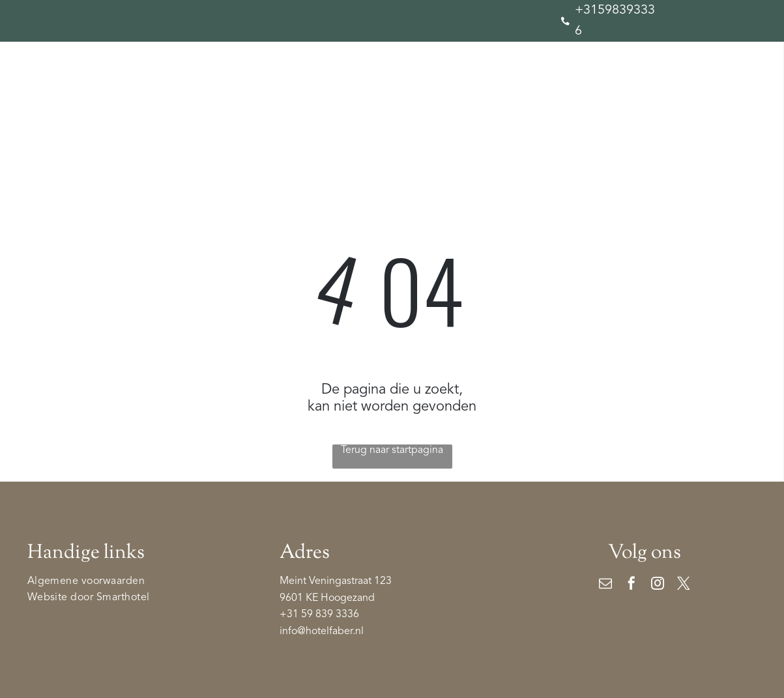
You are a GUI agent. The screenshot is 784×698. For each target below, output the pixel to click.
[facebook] (632, 585)
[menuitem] (79, 126)
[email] (605, 585)
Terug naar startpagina (392, 450)
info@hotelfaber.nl (322, 632)
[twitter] (684, 585)
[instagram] (658, 585)
